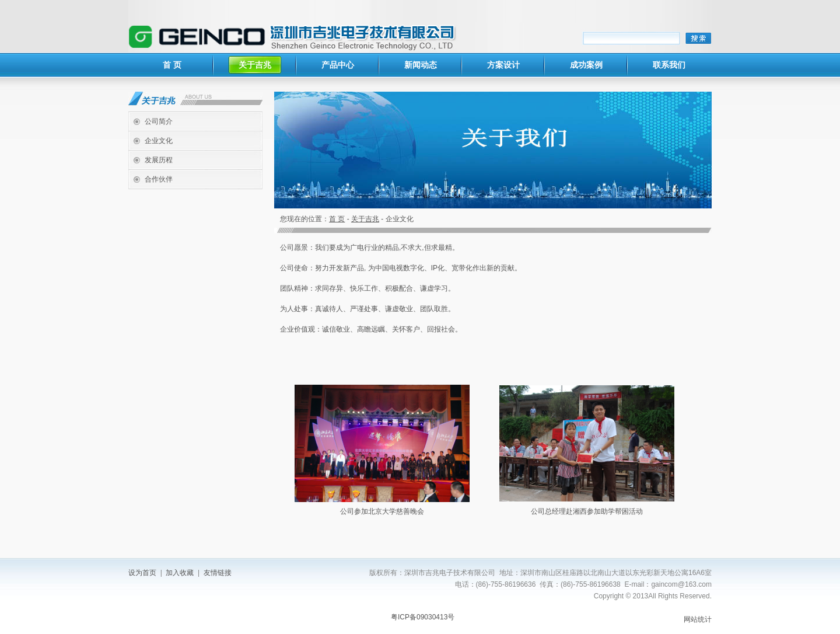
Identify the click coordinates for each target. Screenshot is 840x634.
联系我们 (669, 65)
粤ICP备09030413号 (423, 617)
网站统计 (698, 619)
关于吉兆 (255, 65)
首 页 (172, 65)
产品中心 (338, 65)
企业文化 (159, 141)
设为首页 (142, 573)
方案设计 (503, 65)
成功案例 (586, 65)
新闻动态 (421, 65)
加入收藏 (180, 573)
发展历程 (159, 160)
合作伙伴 (159, 179)
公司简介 (159, 121)
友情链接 (218, 573)
